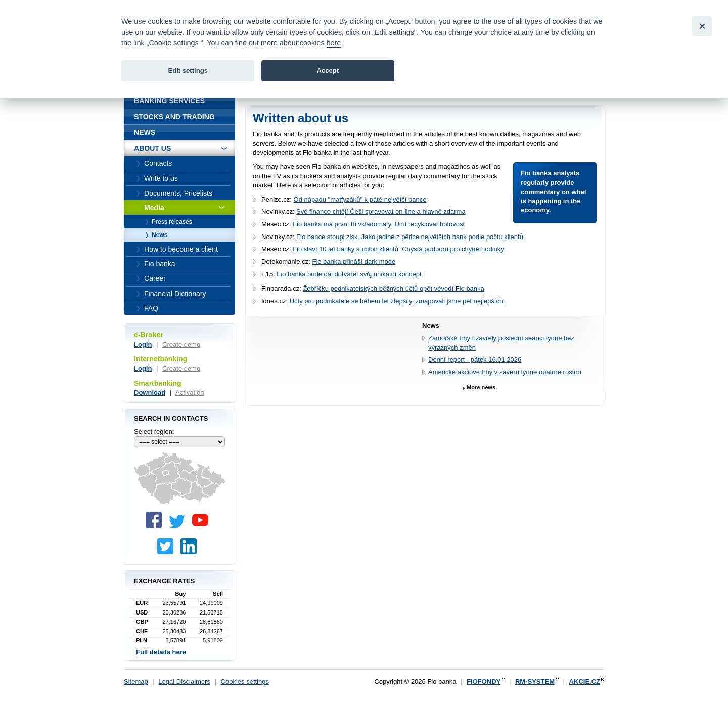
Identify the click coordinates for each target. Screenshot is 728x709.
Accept (328, 70)
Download (150, 392)
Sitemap (136, 681)
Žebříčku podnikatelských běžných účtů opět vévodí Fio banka (393, 288)
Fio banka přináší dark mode (354, 262)
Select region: (154, 431)
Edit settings (188, 70)
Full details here (161, 652)
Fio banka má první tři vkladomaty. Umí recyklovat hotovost (379, 224)
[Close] (702, 26)
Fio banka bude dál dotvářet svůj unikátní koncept (349, 274)
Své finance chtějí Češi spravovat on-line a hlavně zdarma (381, 211)
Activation (190, 392)
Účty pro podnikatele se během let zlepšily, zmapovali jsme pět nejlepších (396, 301)
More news (481, 387)
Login (143, 344)
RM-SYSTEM (535, 681)
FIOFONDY (484, 681)
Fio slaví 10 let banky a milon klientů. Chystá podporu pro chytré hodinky (398, 249)
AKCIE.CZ (585, 681)
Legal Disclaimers (184, 681)
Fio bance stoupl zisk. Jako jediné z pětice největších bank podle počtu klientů (410, 237)
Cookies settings (245, 681)
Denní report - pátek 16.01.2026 (475, 360)
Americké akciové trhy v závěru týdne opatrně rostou (505, 372)
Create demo (181, 344)
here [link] (334, 43)
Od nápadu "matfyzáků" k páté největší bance (360, 199)
